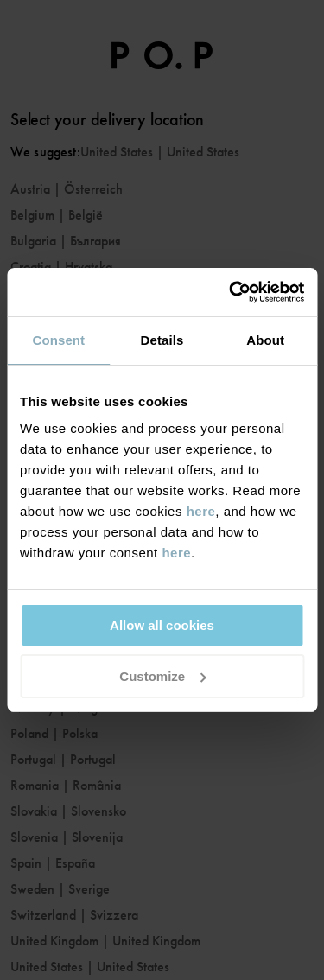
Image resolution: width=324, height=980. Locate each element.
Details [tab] (162, 340)
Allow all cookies (162, 625)
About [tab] (265, 340)
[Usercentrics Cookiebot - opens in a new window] (231, 292)
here (201, 511)
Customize (162, 676)
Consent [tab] (58, 340)
